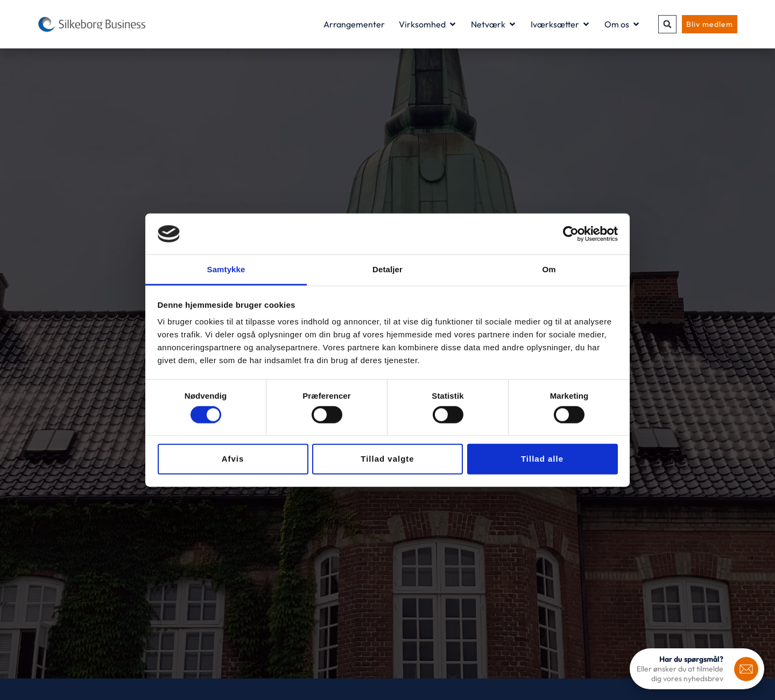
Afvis (233, 459)
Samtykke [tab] (226, 269)
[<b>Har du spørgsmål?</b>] (746, 669)
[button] (667, 24)
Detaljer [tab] (387, 269)
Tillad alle (542, 459)
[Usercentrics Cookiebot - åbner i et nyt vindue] (571, 234)
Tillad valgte (387, 459)
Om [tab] (549, 269)
